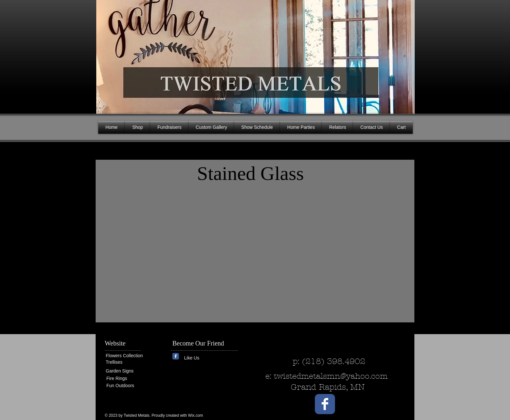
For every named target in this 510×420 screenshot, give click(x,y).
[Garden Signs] (125, 371)
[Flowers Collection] (131, 356)
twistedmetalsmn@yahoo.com (331, 376)
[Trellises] (125, 362)
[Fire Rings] (130, 379)
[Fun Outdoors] (126, 386)
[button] (405, 55)
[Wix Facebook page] (176, 356)
